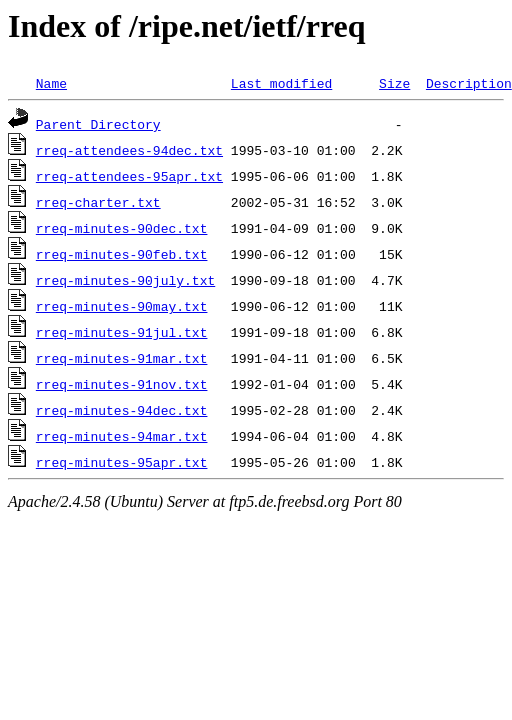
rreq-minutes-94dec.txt (122, 410)
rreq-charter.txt (98, 202)
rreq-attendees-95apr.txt (129, 176)
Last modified (281, 83)
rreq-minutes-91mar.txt (122, 358)
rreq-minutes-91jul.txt (122, 332)
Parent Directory (98, 124)
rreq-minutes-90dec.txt (122, 228)
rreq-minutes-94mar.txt (122, 436)
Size (394, 83)
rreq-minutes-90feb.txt (122, 254)
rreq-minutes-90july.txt (125, 280)
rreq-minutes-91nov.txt (122, 384)
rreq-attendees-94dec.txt (129, 150)
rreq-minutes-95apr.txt (122, 462)
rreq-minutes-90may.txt (122, 306)
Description (469, 83)
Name (51, 83)
